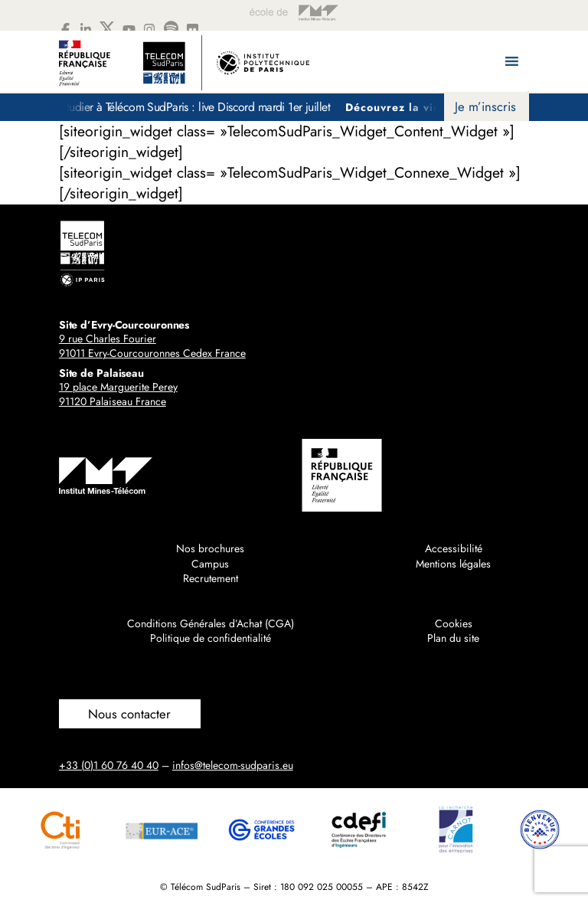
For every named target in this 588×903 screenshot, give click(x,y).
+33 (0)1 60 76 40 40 (109, 765)
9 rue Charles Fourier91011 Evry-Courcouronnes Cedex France (152, 346)
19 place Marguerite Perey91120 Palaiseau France (118, 394)
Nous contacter (129, 714)
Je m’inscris (485, 106)
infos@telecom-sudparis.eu (233, 765)
